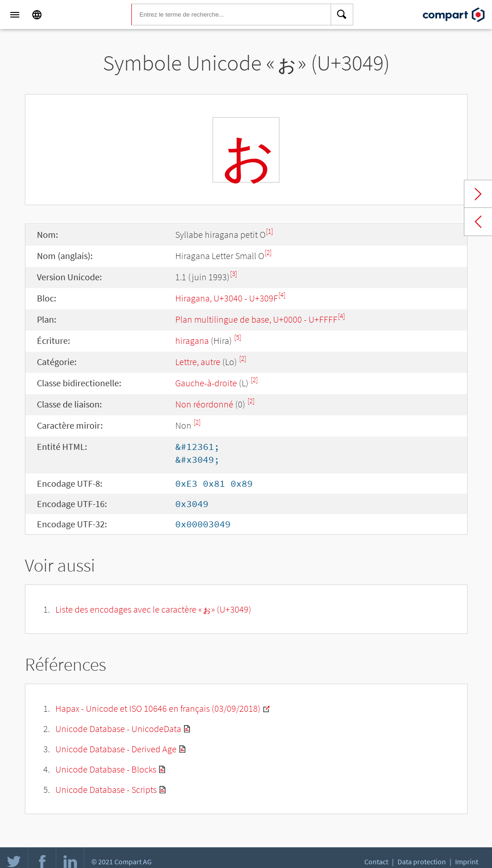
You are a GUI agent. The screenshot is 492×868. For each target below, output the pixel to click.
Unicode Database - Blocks (106, 769)
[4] (282, 295)
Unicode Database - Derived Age (116, 749)
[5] (238, 337)
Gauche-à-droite (206, 383)
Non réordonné (204, 404)
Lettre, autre (198, 362)
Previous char (478, 222)
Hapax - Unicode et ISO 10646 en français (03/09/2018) (158, 708)
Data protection (422, 862)
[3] (234, 274)
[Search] (342, 15)
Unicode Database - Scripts (106, 789)
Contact (376, 862)
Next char (478, 194)
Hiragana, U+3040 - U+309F (227, 298)
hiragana (192, 340)
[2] (268, 252)
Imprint (467, 862)
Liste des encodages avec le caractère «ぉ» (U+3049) (153, 609)
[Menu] (15, 15)
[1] (270, 231)
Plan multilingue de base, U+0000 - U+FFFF (256, 319)
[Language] (37, 15)
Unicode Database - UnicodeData (118, 729)
